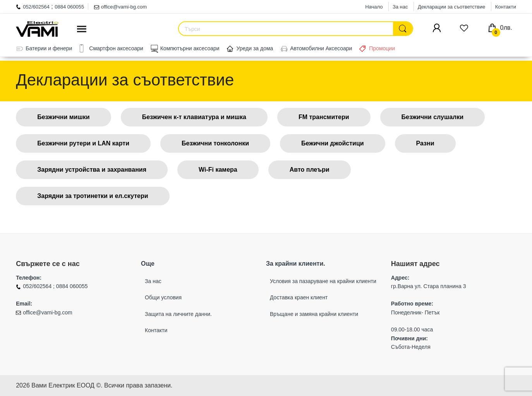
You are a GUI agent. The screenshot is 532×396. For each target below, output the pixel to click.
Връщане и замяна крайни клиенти (314, 314)
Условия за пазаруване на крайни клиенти (323, 281)
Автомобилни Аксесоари (321, 48)
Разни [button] (425, 143)
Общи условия (163, 297)
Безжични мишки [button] (63, 117)
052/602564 (36, 7)
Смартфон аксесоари (116, 48)
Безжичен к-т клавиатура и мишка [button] (194, 117)
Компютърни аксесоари (190, 48)
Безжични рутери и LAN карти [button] (83, 143)
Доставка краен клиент (299, 297)
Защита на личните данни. (178, 314)
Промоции (382, 48)
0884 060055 (69, 7)
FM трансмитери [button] (324, 117)
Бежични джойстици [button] (333, 143)
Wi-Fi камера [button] (218, 170)
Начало (374, 7)
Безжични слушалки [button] (433, 117)
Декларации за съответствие (451, 7)
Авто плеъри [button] (310, 170)
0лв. (502, 28)
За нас (400, 7)
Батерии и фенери (49, 48)
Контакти (506, 7)
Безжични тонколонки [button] (215, 143)
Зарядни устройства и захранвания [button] (92, 170)
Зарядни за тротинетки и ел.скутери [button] (93, 196)
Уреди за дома (255, 48)
